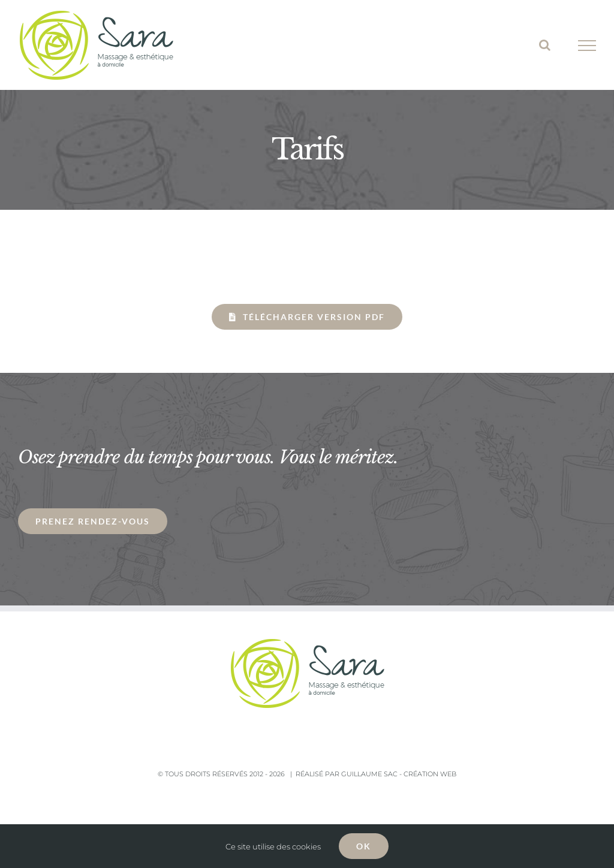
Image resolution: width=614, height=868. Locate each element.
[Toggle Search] (545, 45)
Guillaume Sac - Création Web (399, 774)
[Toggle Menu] (587, 46)
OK (364, 846)
